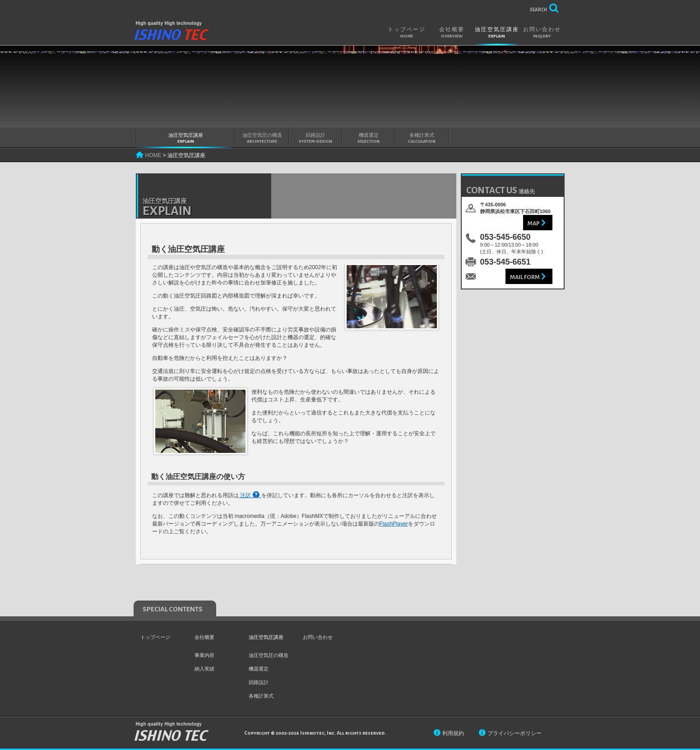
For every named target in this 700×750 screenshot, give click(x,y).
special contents (173, 609)
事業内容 (204, 655)
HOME (153, 155)
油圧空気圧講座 (497, 33)
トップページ (407, 33)
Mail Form (525, 277)
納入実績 (204, 669)
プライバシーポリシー (515, 733)
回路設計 (315, 138)
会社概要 (452, 33)
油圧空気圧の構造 (262, 138)
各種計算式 (422, 138)
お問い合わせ (542, 33)
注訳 (246, 495)
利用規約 (453, 733)
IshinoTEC (172, 35)
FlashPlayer (394, 524)
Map (534, 224)
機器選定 (369, 138)
